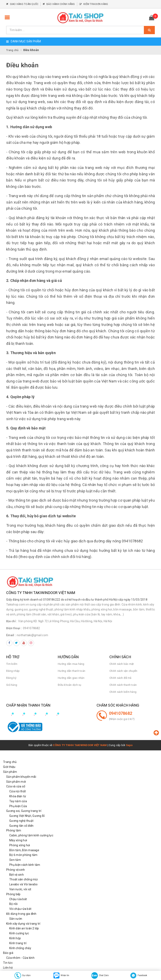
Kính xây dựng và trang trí (23, 924)
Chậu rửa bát (18, 899)
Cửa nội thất (18, 791)
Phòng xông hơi (20, 845)
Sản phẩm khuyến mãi (21, 777)
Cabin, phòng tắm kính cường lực (31, 835)
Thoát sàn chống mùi (24, 879)
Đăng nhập (13, 671)
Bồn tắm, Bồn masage (24, 850)
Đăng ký (11, 678)
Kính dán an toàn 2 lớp (24, 928)
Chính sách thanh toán (123, 685)
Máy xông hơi (18, 840)
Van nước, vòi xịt (20, 889)
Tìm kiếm (12, 664)
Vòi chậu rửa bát (20, 909)
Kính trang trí (18, 943)
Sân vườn (16, 919)
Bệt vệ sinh (17, 875)
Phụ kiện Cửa (18, 806)
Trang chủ (10, 762)
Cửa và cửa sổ (16, 786)
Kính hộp (15, 938)
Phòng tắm (14, 830)
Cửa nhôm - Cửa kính (20, 958)
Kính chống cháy (20, 948)
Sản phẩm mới (16, 782)
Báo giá (8, 953)
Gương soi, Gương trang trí (24, 811)
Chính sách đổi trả (120, 678)
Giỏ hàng (12, 685)
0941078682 (31, 628)
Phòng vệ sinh (15, 870)
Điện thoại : (14, 628)
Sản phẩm (10, 772)
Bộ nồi (14, 904)
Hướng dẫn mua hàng (71, 664)
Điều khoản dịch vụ (70, 685)
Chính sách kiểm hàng (123, 692)
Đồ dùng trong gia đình (21, 914)
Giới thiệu (9, 767)
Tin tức (8, 963)
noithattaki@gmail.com (32, 635)
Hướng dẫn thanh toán (72, 671)
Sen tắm (15, 860)
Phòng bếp (13, 894)
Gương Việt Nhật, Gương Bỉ (27, 816)
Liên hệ (8, 968)
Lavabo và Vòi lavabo (23, 884)
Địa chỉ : (12, 621)
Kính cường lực (19, 933)
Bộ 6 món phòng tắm (23, 855)
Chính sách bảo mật (122, 664)
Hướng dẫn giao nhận (71, 678)
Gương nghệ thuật (21, 821)
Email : (11, 635)
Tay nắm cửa (18, 801)
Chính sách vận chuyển (123, 671)
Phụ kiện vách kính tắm (25, 865)
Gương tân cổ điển (21, 826)
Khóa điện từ (18, 796)
